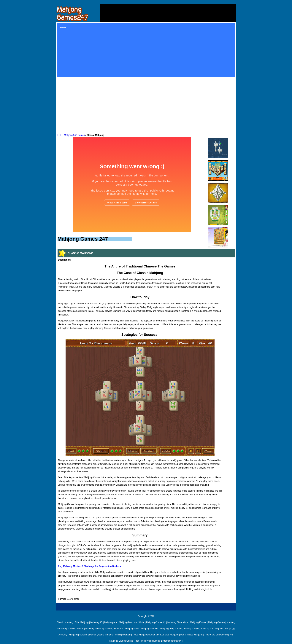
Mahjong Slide (132, 629)
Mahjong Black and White (132, 622)
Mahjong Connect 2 (156, 622)
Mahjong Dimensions (178, 622)
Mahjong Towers (200, 629)
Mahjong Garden (216, 622)
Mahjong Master (76, 629)
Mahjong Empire (198, 622)
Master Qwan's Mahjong (101, 635)
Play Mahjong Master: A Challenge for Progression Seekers (89, 566)
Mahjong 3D (96, 622)
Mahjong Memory (94, 629)
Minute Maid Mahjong (168, 635)
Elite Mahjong (82, 622)
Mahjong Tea (166, 629)
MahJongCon (216, 629)
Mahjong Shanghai (114, 629)
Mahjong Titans (182, 629)
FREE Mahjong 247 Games (71, 135)
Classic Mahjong (65, 622)
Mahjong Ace (111, 622)
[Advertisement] (168, 30)
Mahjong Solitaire (150, 629)
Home (63, 28)
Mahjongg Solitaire (78, 635)
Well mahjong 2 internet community (164, 641)
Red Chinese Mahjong (191, 635)
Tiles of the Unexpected (216, 635)
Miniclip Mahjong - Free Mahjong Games (135, 635)
